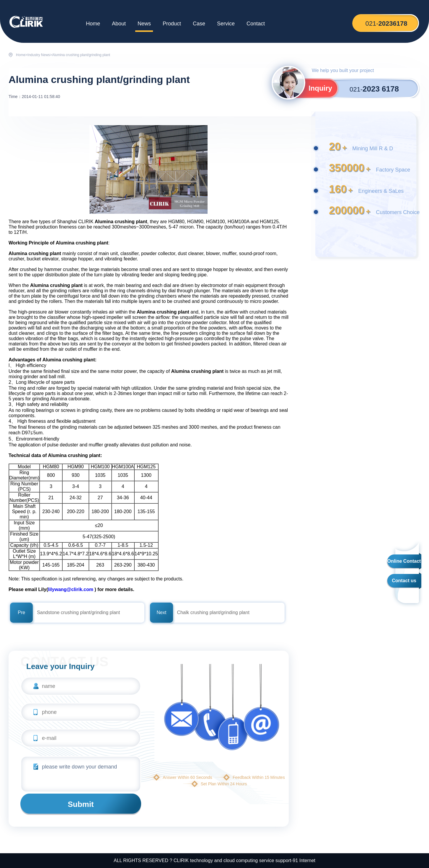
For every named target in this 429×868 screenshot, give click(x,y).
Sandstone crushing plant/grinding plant (78, 612)
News (144, 24)
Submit (81, 804)
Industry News (39, 55)
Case (199, 24)
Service (226, 24)
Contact (256, 24)
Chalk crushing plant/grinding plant (213, 612)
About (119, 24)
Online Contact (404, 561)
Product (172, 24)
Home (93, 24)
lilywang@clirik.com (70, 589)
